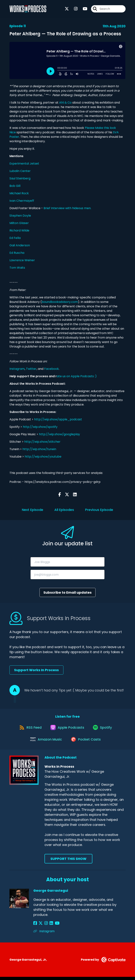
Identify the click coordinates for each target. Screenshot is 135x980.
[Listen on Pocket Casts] (87, 742)
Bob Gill (15, 186)
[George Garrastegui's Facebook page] (35, 926)
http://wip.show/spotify (40, 427)
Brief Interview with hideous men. (67, 208)
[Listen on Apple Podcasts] (67, 729)
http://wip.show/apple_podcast (58, 419)
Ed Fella (15, 238)
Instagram (17, 369)
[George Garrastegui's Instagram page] (44, 926)
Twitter (31, 369)
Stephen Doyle (20, 216)
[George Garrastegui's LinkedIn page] (48, 926)
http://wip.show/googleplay (59, 434)
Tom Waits (17, 268)
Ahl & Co (65, 103)
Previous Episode (99, 510)
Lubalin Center (20, 171)
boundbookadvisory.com (60, 302)
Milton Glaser (19, 223)
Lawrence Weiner (22, 260)
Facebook (51, 369)
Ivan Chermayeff (22, 201)
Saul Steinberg (20, 178)
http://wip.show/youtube (43, 457)
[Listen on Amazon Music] (46, 742)
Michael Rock (19, 193)
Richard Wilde (19, 230)
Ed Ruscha (17, 253)
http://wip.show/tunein (39, 449)
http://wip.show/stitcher (42, 442)
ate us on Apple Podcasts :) (77, 376)
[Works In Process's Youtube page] (83, 9)
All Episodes (64, 510)
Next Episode (33, 510)
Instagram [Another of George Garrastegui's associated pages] (44, 934)
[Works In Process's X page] (67, 9)
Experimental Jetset (24, 164)
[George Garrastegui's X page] (40, 926)
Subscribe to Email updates (67, 592)
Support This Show (68, 862)
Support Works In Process (36, 670)
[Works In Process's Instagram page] (74, 9)
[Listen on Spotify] (104, 729)
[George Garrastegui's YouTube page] (53, 926)
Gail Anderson (20, 245)
